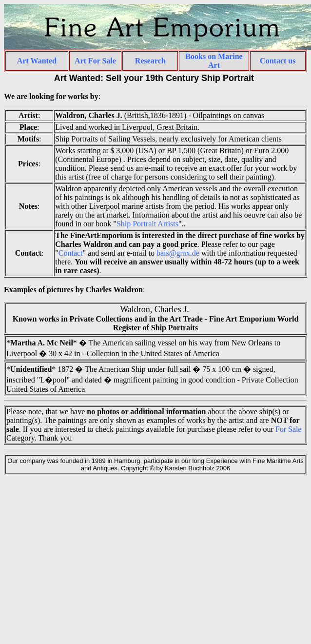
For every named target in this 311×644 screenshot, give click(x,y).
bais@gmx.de (178, 253)
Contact (71, 253)
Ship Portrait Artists (147, 224)
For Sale (289, 429)
